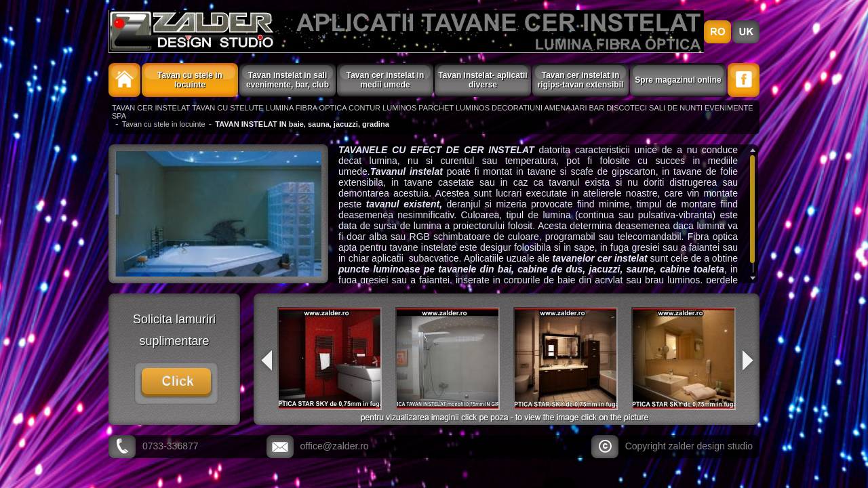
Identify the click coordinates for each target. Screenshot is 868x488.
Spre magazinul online (678, 80)
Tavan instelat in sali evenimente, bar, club (288, 80)
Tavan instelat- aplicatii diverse (482, 80)
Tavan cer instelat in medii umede (386, 80)
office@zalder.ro (335, 446)
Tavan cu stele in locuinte (190, 80)
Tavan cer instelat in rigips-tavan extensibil (581, 80)
